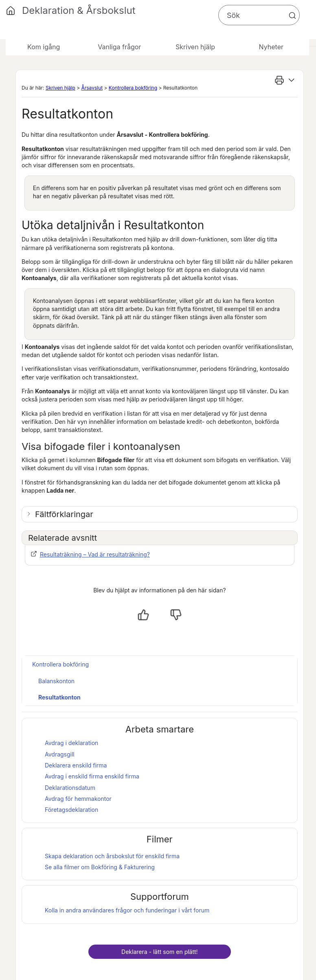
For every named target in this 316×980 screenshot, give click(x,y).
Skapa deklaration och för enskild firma (112, 856)
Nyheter (271, 47)
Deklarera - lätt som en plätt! (160, 952)
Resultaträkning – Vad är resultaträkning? (95, 554)
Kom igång (44, 47)
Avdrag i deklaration (71, 743)
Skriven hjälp (60, 88)
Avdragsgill (60, 754)
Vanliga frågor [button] (119, 47)
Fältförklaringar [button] (64, 514)
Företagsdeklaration (71, 810)
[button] (292, 15)
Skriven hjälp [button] (195, 47)
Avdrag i (74, 776)
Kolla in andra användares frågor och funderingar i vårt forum (127, 910)
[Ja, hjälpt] (143, 615)
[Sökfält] (259, 15)
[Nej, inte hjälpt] (176, 615)
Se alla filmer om (100, 867)
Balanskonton (56, 681)
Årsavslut (92, 88)
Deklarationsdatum (70, 788)
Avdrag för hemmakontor (78, 799)
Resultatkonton (59, 697)
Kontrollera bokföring (133, 88)
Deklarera (76, 765)
